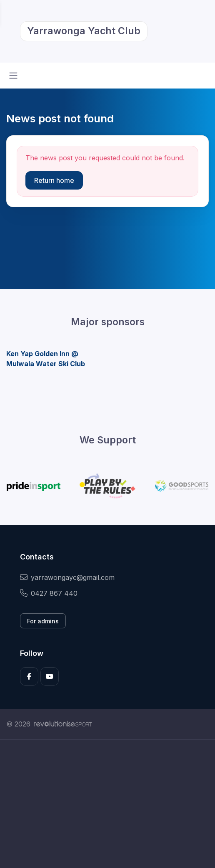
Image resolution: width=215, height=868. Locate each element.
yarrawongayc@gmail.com (67, 577)
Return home (54, 180)
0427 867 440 (49, 593)
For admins (43, 621)
